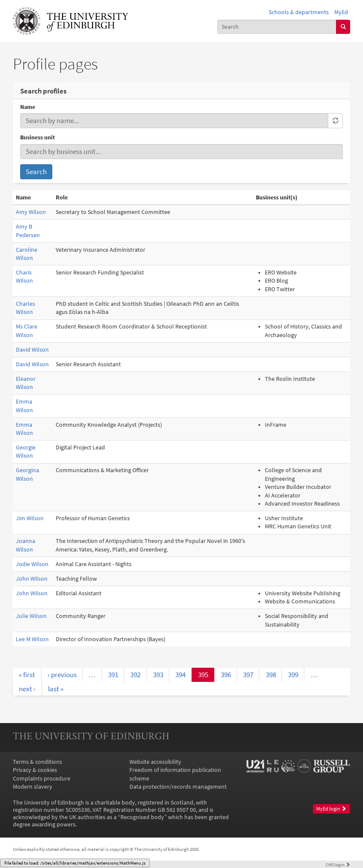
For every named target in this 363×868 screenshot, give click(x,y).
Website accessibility (155, 762)
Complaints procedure (42, 779)
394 (180, 675)
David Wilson (32, 350)
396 (226, 675)
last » (56, 689)
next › (27, 689)
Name (28, 107)
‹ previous (62, 675)
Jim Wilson (30, 518)
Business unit (37, 137)
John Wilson (32, 579)
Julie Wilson (31, 616)
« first (27, 675)
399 (293, 675)
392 (135, 675)
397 (248, 675)
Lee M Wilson (32, 639)
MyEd (341, 12)
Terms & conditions (37, 762)
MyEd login (331, 809)
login (338, 865)
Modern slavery (33, 787)
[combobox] (277, 27)
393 (158, 675)
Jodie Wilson (32, 564)
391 (113, 675)
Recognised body (142, 817)
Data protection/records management (178, 787)
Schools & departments (299, 12)
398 (271, 675)
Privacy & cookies (35, 770)
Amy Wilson (31, 212)
